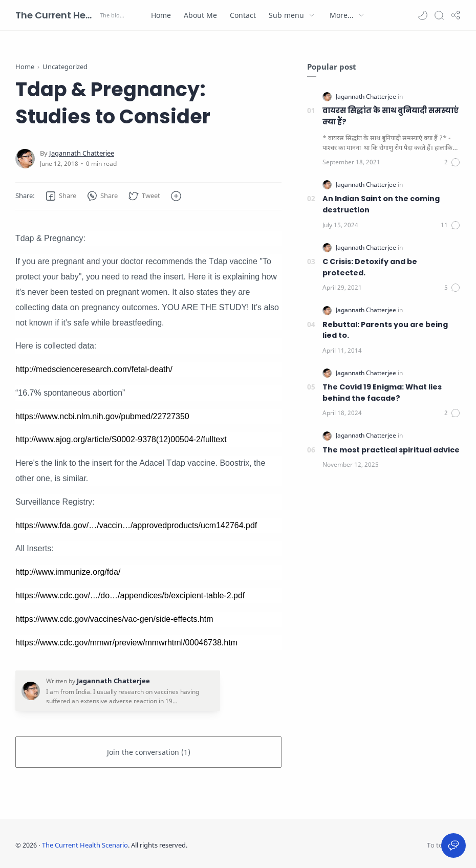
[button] (423, 15)
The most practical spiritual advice (391, 450)
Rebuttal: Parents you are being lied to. (385, 330)
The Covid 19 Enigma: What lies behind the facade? (382, 393)
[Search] (439, 15)
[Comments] (452, 162)
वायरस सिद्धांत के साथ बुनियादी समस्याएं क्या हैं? (391, 116)
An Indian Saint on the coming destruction (381, 204)
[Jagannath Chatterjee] (82, 153)
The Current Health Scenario (56, 15)
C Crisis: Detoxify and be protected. (370, 267)
